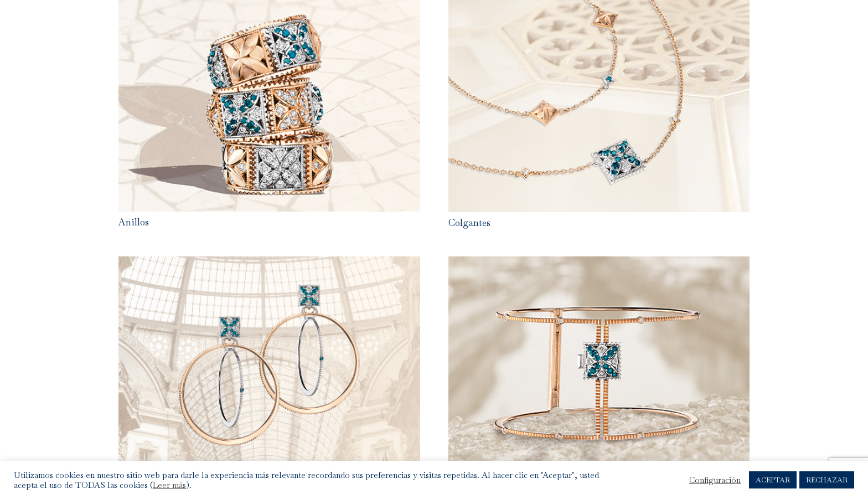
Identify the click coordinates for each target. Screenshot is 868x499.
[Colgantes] (599, 8)
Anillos (134, 222)
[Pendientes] (269, 265)
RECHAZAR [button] (827, 480)
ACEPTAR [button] (773, 480)
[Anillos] (269, 8)
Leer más (169, 485)
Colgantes (469, 223)
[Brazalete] (599, 265)
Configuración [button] (715, 480)
